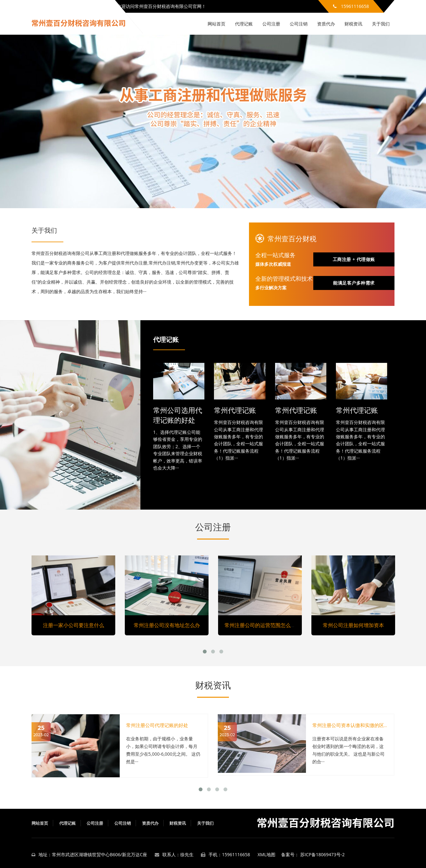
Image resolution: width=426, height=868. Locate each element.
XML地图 (266, 854)
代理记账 (244, 24)
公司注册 (271, 24)
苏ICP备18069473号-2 (323, 854)
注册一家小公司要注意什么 (74, 625)
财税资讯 (353, 24)
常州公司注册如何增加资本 (353, 625)
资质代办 (326, 24)
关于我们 (381, 24)
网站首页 (217, 24)
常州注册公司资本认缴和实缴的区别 (351, 725)
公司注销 (299, 24)
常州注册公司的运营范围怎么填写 (263, 625)
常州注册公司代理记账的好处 (157, 725)
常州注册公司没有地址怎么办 (167, 625)
